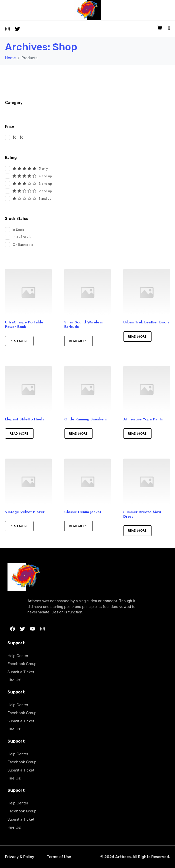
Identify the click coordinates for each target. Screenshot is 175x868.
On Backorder (23, 245)
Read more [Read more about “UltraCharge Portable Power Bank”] (18, 341)
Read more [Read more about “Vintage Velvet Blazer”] (18, 526)
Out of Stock (22, 237)
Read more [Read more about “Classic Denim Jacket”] (78, 526)
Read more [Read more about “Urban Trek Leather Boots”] (137, 337)
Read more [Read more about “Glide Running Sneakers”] (78, 434)
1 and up (45, 198)
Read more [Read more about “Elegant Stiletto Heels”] (18, 434)
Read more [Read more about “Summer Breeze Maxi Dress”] (137, 530)
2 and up (45, 191)
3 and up (45, 184)
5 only (43, 169)
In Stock (18, 230)
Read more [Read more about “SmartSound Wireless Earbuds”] (78, 341)
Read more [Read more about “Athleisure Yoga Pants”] (137, 434)
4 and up (45, 176)
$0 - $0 (18, 137)
